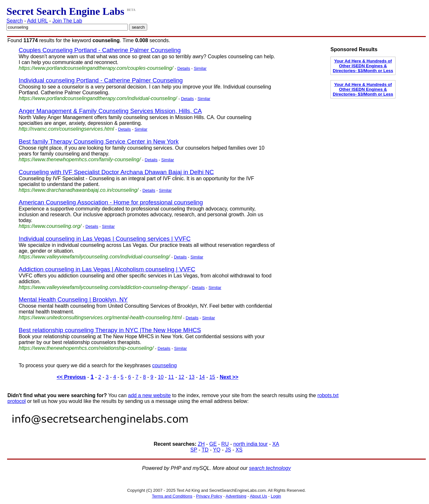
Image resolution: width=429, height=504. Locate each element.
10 (161, 377)
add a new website (150, 395)
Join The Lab (67, 21)
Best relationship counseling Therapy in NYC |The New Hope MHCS (110, 330)
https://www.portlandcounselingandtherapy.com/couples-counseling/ (96, 68)
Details (184, 68)
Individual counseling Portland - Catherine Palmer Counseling (101, 80)
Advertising (236, 496)
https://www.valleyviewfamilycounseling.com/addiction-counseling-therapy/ (103, 287)
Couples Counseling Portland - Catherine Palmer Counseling (100, 50)
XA (276, 444)
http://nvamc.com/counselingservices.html (66, 129)
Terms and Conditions (172, 496)
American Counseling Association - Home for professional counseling (111, 202)
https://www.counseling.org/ (50, 226)
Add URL (37, 21)
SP (194, 450)
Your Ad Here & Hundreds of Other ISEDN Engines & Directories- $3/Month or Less (363, 66)
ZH (201, 444)
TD (205, 450)
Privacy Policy (209, 496)
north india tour (250, 444)
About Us (258, 496)
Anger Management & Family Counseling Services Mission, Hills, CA (110, 111)
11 (171, 377)
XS (239, 450)
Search (15, 21)
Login (276, 496)
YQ (217, 450)
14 (202, 377)
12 (181, 377)
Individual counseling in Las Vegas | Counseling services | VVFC (105, 239)
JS (228, 450)
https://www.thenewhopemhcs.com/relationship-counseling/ (86, 348)
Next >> (229, 377)
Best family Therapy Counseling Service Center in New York (99, 141)
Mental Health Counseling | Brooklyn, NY (73, 299)
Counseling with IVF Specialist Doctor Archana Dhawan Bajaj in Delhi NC (116, 172)
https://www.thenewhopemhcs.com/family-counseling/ (80, 159)
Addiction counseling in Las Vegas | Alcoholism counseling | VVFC (107, 269)
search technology (270, 468)
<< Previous (71, 377)
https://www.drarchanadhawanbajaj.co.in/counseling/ (79, 190)
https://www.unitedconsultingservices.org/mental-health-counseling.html (100, 317)
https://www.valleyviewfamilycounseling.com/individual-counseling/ (94, 257)
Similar (200, 68)
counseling (164, 365)
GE (213, 444)
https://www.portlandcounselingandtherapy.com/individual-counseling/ (98, 98)
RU (225, 444)
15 (212, 377)
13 (192, 377)
